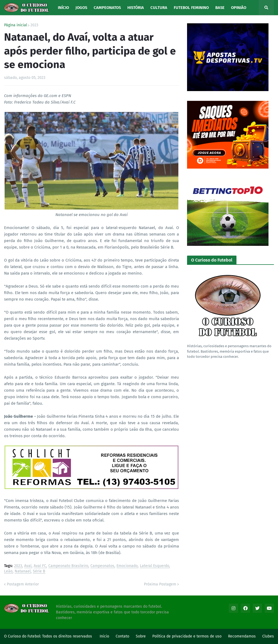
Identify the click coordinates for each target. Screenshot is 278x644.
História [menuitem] (136, 8)
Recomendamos (242, 636)
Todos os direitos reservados (67, 636)
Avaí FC (40, 566)
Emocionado (127, 566)
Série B (39, 571)
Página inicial (16, 25)
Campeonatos (102, 566)
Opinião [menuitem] (239, 8)
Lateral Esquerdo (154, 566)
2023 (34, 25)
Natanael (23, 571)
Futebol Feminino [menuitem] (191, 8)
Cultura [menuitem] (159, 8)
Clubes (268, 636)
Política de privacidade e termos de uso (187, 636)
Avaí (28, 566)
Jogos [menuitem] (81, 8)
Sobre (141, 636)
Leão (8, 571)
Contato (122, 636)
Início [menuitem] (63, 8)
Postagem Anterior (23, 584)
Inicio (104, 636)
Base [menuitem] (220, 8)
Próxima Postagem (160, 584)
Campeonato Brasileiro (68, 566)
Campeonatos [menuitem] (107, 8)
